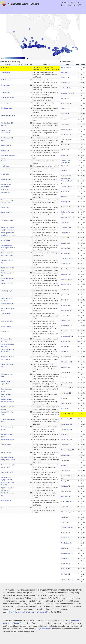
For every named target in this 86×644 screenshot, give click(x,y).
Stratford (64, 253)
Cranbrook (64, 264)
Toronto (63, 109)
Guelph (63, 222)
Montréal (64, 191)
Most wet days (5, 192)
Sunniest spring (6, 326)
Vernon (63, 119)
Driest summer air (7, 508)
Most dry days (5, 207)
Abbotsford (64, 393)
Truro (63, 377)
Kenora (63, 352)
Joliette (63, 150)
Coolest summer (6, 80)
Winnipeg (64, 202)
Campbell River (66, 450)
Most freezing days (7, 108)
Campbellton (65, 419)
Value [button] (83, 64)
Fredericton (65, 233)
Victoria (63, 522)
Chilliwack (64, 321)
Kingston (64, 305)
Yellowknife (65, 564)
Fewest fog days (6, 291)
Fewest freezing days (8, 116)
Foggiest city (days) (7, 283)
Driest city (4, 161)
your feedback (45, 629)
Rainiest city (5, 190)
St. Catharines (66, 93)
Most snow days (6, 213)
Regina (63, 196)
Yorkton (63, 315)
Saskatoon (64, 274)
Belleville (64, 145)
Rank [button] (78, 64)
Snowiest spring (6, 179)
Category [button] (8, 64)
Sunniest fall (5, 331)
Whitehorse (65, 558)
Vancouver (64, 533)
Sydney (63, 481)
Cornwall (64, 114)
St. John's (64, 569)
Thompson (64, 507)
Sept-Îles (64, 574)
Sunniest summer (7, 321)
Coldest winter (5, 72)
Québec (63, 295)
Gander (63, 548)
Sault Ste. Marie (66, 383)
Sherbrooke (65, 310)
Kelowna (64, 83)
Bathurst (64, 346)
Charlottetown (65, 471)
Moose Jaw (65, 103)
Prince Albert (65, 362)
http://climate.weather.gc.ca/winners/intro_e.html (30, 612)
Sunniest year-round (7, 303)
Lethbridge (64, 228)
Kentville (64, 300)
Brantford (64, 98)
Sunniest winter (6, 314)
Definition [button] (46, 64)
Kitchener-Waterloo (67, 212)
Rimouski (64, 465)
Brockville (64, 243)
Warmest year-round (8, 103)
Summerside (65, 440)
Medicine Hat (65, 88)
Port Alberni (65, 326)
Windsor (64, 78)
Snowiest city (5, 166)
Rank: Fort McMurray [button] (24, 64)
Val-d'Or (63, 434)
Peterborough (65, 186)
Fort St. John (65, 543)
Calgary (63, 460)
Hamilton (64, 171)
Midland (63, 238)
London (63, 155)
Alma (62, 398)
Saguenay (64, 357)
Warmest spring (6, 145)
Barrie (63, 269)
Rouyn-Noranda (66, 424)
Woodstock (65, 134)
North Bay (64, 403)
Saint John (64, 496)
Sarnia (63, 165)
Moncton (64, 341)
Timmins (64, 372)
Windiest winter (6, 445)
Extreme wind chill (7, 472)
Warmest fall (5, 150)
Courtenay (64, 491)
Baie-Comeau (65, 553)
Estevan (64, 124)
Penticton (64, 72)
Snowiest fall (5, 174)
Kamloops (64, 67)
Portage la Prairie (67, 181)
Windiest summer (7, 452)
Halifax (63, 517)
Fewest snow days (7, 220)
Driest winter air (6, 500)
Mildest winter (5, 85)
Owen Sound (65, 336)
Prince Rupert (65, 579)
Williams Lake (65, 527)
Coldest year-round (7, 98)
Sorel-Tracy (65, 129)
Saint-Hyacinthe (66, 140)
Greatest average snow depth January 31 (7, 255)
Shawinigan (65, 284)
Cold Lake (64, 455)
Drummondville (66, 217)
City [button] (68, 64)
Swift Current (65, 279)
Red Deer (64, 486)
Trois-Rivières (65, 259)
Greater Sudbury (66, 331)
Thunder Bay (65, 388)
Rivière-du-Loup (66, 476)
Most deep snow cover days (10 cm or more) (8, 248)
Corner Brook (65, 538)
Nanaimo (64, 367)
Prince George (66, 512)
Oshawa (64, 290)
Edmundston (65, 429)
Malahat (63, 409)
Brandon (64, 248)
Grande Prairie (66, 502)
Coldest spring (5, 93)
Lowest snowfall (6, 169)
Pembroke (64, 207)
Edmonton (64, 445)
